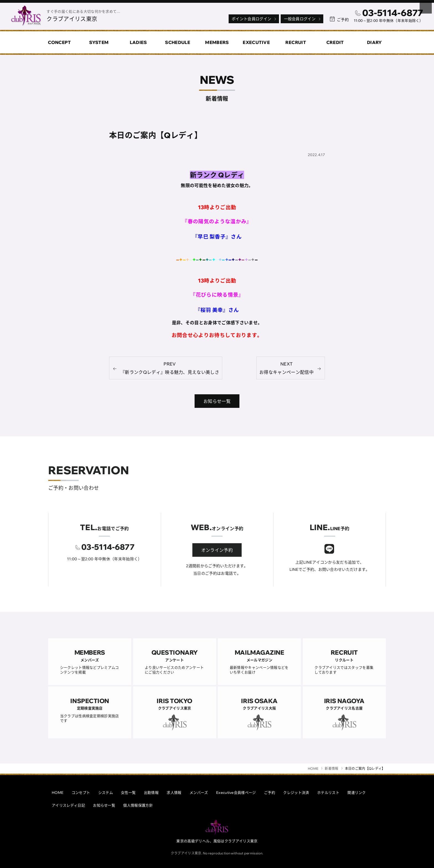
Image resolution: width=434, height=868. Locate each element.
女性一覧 (128, 792)
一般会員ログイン (303, 19)
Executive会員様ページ (236, 792)
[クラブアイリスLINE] (329, 557)
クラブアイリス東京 (72, 19)
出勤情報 (151, 792)
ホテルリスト (328, 792)
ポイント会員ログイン (254, 19)
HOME (58, 792)
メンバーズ (199, 792)
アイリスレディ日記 (68, 805)
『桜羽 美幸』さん (217, 310)
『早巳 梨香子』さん (217, 237)
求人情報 (174, 792)
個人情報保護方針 (138, 805)
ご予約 (270, 792)
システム (106, 792)
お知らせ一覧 (104, 805)
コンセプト (81, 792)
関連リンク (357, 792)
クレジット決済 (296, 792)
